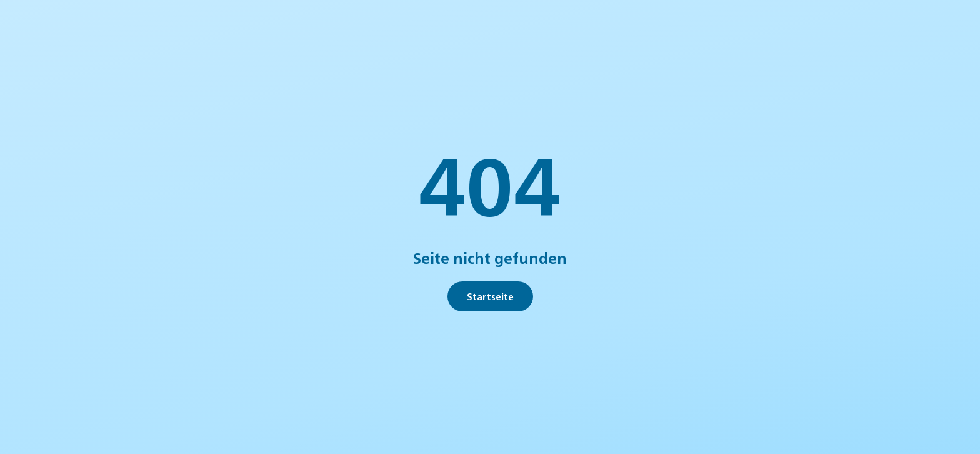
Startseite (490, 296)
